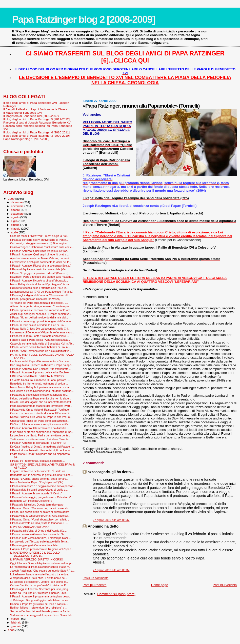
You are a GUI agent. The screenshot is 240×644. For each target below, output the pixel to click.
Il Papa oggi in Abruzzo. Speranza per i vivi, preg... (40, 589)
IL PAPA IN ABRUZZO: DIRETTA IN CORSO (37, 559)
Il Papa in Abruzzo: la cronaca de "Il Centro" (36, 493)
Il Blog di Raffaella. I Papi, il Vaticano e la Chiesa (35, 109)
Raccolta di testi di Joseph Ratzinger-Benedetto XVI (37, 122)
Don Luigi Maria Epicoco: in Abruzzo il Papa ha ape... (42, 365)
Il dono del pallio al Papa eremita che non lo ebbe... (41, 398)
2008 (12, 630)
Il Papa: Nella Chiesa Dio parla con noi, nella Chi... (40, 329)
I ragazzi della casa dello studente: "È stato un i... (39, 471)
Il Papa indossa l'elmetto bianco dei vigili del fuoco (40, 450)
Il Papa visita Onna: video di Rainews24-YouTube (39, 410)
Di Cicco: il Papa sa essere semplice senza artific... (40, 424)
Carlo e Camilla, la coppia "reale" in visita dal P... (39, 585)
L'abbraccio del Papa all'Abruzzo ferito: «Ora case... (41, 361)
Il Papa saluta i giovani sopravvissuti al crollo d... (39, 490)
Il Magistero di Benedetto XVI (23, 113)
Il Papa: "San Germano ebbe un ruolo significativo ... (41, 351)
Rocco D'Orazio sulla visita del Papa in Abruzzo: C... (41, 417)
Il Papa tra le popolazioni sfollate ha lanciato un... (39, 395)
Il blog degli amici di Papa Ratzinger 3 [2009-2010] (36, 136)
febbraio (17, 622)
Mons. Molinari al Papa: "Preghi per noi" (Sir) (37, 482)
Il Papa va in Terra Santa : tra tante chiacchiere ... (39, 336)
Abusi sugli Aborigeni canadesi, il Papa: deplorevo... (41, 314)
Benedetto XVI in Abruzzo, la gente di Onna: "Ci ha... (41, 475)
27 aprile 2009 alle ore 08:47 (111, 520)
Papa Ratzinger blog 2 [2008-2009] (83, 19)
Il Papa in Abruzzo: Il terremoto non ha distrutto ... (39, 428)
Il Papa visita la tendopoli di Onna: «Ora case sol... (40, 516)
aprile (15, 232)
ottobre (16, 210)
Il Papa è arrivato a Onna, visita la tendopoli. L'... (39, 523)
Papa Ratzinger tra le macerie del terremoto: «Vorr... (41, 406)
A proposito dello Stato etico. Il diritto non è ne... (38, 578)
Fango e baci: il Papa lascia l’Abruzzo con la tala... (40, 340)
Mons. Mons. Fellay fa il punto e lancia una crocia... (41, 387)
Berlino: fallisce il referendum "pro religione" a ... (39, 608)
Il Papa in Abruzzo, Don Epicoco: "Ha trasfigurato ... (41, 369)
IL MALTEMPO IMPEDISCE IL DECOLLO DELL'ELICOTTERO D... (35, 554)
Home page (160, 585)
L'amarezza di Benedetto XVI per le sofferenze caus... (42, 332)
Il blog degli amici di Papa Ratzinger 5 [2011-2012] (36, 119)
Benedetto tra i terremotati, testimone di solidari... (39, 384)
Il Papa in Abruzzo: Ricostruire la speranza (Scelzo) (41, 266)
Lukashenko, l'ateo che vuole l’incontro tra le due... (40, 574)
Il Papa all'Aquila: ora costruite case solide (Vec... (39, 269)
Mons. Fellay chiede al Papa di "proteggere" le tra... (41, 284)
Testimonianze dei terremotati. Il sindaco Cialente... (40, 439)
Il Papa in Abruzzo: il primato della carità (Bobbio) (39, 372)
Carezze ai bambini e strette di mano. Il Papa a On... (41, 413)
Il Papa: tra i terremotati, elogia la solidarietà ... (38, 461)
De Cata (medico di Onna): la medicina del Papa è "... (42, 447)
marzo (15, 619)
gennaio (17, 626)
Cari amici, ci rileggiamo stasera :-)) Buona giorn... (40, 243)
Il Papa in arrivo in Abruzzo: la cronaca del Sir (37, 534)
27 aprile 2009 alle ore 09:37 (111, 570)
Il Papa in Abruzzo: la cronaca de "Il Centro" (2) (38, 443)
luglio (15, 221)
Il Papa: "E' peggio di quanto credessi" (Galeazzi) (39, 273)
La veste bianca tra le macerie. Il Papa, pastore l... (40, 380)
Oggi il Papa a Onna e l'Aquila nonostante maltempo (41, 563)
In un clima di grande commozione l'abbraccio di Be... (42, 432)
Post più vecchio (225, 585)
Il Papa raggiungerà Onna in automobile (34, 545)
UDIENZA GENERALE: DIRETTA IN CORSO (37, 376)
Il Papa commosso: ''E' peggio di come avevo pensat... (42, 486)
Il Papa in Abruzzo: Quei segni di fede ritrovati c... (39, 254)
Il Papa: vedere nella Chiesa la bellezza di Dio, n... (40, 347)
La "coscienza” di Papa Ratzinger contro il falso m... (41, 567)
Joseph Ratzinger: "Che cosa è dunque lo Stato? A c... (42, 571)
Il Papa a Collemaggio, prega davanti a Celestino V (40, 497)
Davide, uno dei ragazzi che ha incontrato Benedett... (42, 402)
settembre (18, 214)
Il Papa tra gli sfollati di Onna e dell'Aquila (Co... (38, 531)
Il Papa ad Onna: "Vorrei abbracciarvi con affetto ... (40, 519)
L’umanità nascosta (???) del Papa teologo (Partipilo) (42, 292)
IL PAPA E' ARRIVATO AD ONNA (30, 527)
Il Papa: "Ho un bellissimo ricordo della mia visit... (39, 317)
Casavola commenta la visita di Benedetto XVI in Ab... (42, 344)
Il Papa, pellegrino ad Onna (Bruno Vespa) (35, 299)
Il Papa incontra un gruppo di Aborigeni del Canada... (42, 321)
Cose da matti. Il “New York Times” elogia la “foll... (40, 236)
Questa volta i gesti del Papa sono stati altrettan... (40, 421)
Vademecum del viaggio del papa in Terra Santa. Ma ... (43, 615)
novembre (18, 206)
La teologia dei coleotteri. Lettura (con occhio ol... (39, 582)
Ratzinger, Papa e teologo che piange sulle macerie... (42, 277)
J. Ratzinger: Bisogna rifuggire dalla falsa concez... (40, 600)
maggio (16, 229)
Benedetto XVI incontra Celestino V (31, 501)
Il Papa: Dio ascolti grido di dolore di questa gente (40, 512)
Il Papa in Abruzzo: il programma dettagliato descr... (41, 596)
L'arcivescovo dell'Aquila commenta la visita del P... (41, 262)
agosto (16, 217)
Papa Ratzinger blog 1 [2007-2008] (26, 139)
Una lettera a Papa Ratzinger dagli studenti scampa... (42, 391)
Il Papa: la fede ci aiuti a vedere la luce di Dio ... (38, 325)
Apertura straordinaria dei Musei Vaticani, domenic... (41, 258)
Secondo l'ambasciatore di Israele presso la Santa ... (41, 611)
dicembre (17, 202)
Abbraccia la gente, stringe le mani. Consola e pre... (41, 306)
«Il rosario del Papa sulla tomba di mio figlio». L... (39, 303)
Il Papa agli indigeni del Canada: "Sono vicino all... (40, 295)
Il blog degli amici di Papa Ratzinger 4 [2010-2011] (36, 132)
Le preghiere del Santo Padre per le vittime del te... (40, 435)
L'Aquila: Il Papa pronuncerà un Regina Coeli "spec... (42, 549)
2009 (12, 199)
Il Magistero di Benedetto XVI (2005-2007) (31, 116)
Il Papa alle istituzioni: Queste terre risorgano (37, 505)
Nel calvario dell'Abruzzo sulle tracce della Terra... (40, 541)
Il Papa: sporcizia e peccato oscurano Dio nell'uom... (41, 310)
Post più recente (94, 585)
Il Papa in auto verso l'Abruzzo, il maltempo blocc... (40, 538)
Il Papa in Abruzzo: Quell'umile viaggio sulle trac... (40, 251)
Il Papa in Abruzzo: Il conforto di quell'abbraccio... (39, 280)
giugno (16, 225)
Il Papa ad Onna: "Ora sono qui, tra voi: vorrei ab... (40, 508)
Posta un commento (95, 578)
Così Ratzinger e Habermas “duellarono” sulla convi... (42, 247)
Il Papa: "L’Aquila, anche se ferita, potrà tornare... (39, 479)
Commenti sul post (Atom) (116, 594)
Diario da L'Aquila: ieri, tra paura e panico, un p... (39, 593)
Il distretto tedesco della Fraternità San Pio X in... (39, 288)
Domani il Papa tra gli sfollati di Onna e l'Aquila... (39, 604)
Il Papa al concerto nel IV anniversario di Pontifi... (39, 240)
